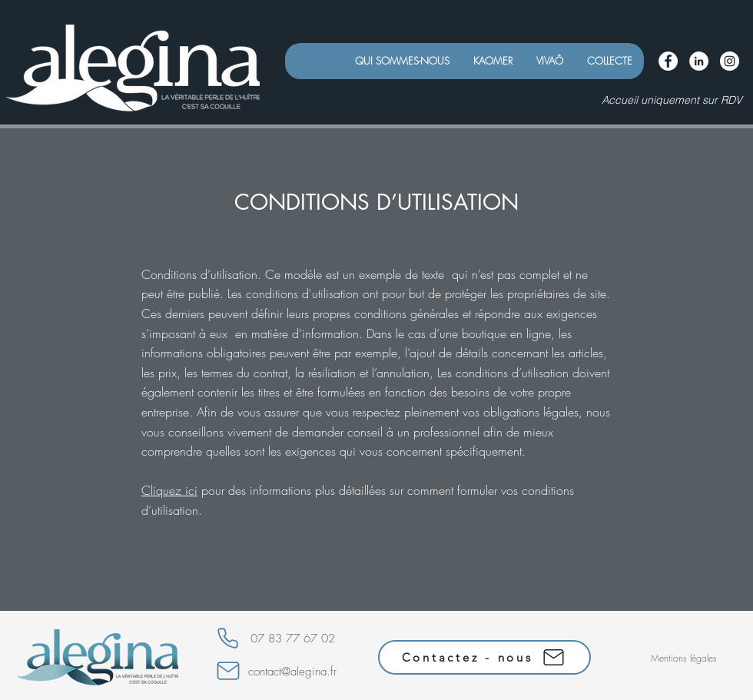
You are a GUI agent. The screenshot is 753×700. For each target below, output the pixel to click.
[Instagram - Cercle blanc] (730, 61)
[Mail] (228, 671)
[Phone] (228, 638)
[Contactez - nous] (484, 657)
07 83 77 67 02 (293, 639)
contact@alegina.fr (292, 672)
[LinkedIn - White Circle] (699, 61)
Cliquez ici (169, 490)
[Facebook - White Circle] (668, 61)
